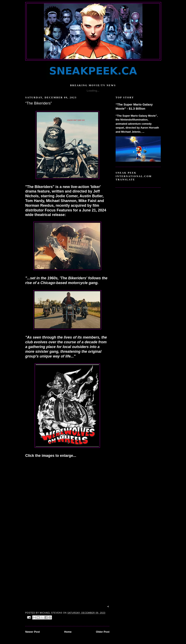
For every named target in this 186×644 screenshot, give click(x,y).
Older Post (103, 632)
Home (68, 632)
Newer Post (33, 632)
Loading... (93, 91)
